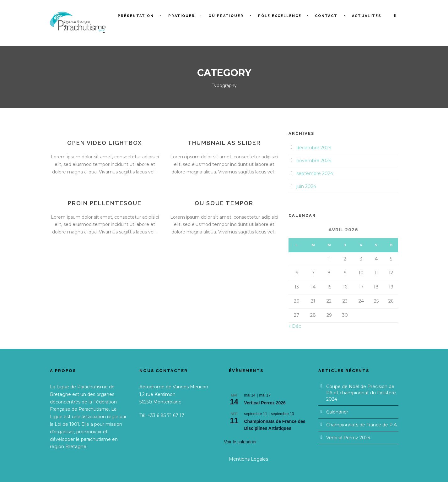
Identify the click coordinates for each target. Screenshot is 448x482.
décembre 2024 (314, 148)
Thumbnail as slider (224, 143)
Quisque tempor (224, 203)
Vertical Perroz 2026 (265, 403)
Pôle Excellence (280, 16)
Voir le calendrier (240, 442)
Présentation (136, 16)
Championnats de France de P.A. (362, 425)
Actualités (367, 16)
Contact (326, 16)
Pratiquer (182, 16)
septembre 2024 (315, 173)
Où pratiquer (226, 16)
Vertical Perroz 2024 (348, 438)
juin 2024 (306, 186)
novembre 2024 (314, 161)
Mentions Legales (248, 459)
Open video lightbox (105, 143)
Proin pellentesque (105, 203)
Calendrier (337, 412)
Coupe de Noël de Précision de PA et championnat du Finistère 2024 (361, 393)
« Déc (295, 326)
